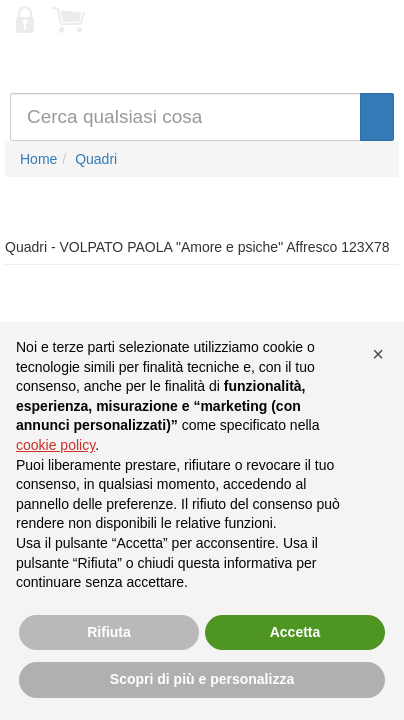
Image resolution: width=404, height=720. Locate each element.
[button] (378, 354)
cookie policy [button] (55, 445)
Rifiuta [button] (109, 632)
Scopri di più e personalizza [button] (202, 679)
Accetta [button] (295, 632)
